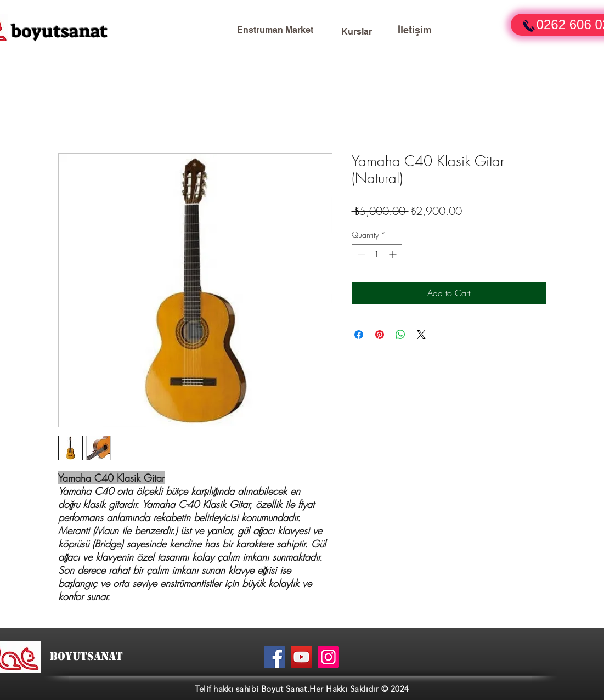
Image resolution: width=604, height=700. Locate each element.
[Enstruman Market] (275, 30)
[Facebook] (275, 657)
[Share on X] (421, 335)
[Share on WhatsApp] (400, 335)
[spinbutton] (377, 254)
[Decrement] (360, 254)
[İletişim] (415, 30)
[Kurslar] (357, 32)
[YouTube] (301, 657)
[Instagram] (328, 657)
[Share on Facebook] (359, 335)
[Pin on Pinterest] (380, 335)
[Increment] (394, 254)
